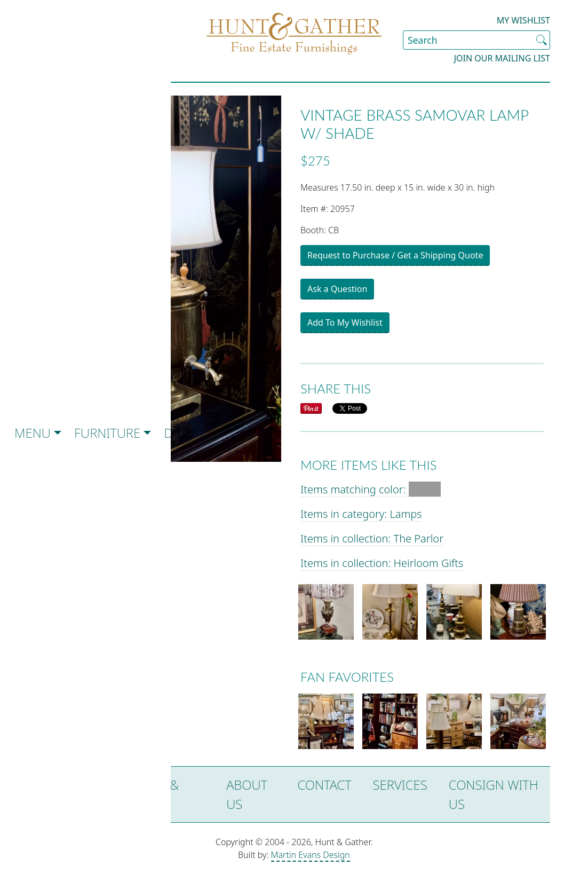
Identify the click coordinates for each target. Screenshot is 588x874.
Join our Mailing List (502, 58)
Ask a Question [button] (337, 289)
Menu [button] (33, 433)
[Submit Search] (542, 40)
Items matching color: (371, 489)
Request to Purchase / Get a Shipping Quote (395, 255)
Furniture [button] (107, 433)
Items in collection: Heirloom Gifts (382, 563)
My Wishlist (523, 20)
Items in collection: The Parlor (372, 538)
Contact (324, 785)
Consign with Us (494, 794)
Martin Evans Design (311, 855)
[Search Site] (476, 40)
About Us (247, 794)
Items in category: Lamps (361, 514)
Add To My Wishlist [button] (345, 322)
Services (400, 785)
